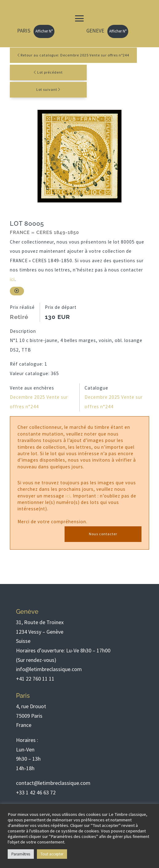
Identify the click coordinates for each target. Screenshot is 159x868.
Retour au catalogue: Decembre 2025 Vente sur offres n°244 (73, 55)
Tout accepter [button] (52, 854)
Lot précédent (50, 72)
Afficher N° (44, 31)
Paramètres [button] (21, 854)
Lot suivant (47, 89)
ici (12, 279)
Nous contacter (103, 534)
